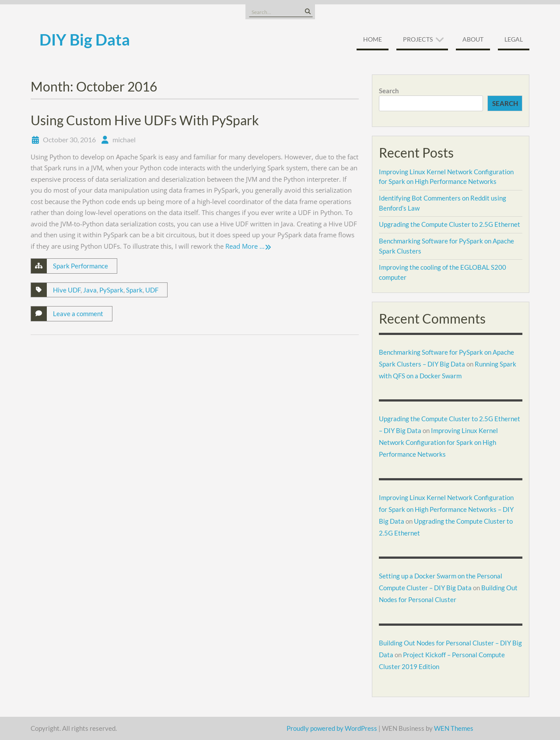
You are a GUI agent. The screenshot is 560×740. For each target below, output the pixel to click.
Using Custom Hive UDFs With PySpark (145, 120)
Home (373, 39)
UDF (152, 290)
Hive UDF (67, 290)
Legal (514, 39)
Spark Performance (80, 266)
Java (90, 290)
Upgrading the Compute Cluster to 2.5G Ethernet (450, 224)
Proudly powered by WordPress (332, 728)
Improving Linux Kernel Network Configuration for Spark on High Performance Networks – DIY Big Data (446, 509)
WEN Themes (454, 728)
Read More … (245, 246)
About (473, 39)
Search (389, 91)
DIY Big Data (85, 39)
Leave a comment (78, 314)
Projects (418, 39)
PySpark (111, 290)
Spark (134, 290)
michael (124, 139)
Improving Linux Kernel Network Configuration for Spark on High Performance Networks (438, 442)
